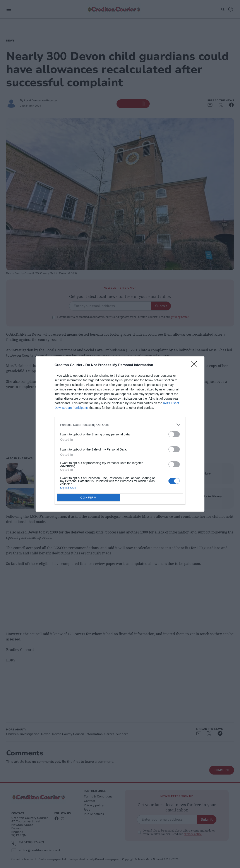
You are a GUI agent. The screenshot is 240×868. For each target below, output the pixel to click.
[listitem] (120, 425)
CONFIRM (88, 498)
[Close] (195, 365)
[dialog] (120, 434)
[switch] (174, 434)
